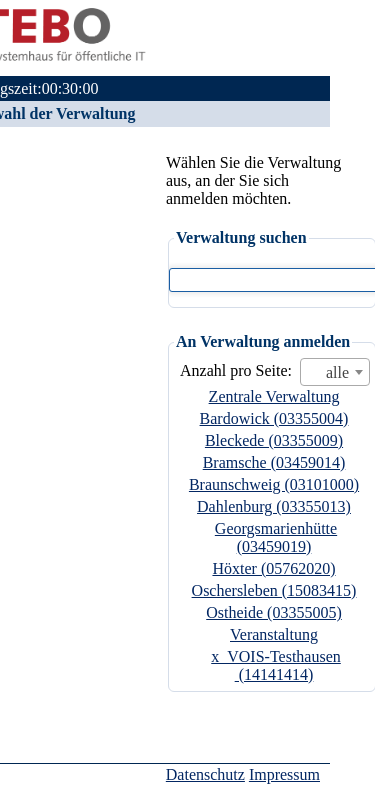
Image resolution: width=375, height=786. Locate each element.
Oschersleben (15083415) (274, 590)
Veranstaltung (274, 634)
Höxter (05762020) (273, 568)
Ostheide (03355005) (274, 612)
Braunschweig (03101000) (274, 484)
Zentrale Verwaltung (274, 396)
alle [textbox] (337, 372)
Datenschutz (205, 774)
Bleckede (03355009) (274, 440)
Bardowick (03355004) (274, 418)
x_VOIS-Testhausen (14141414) (276, 665)
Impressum (284, 774)
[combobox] (335, 372)
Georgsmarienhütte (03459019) (276, 537)
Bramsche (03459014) (274, 462)
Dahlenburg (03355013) (274, 506)
